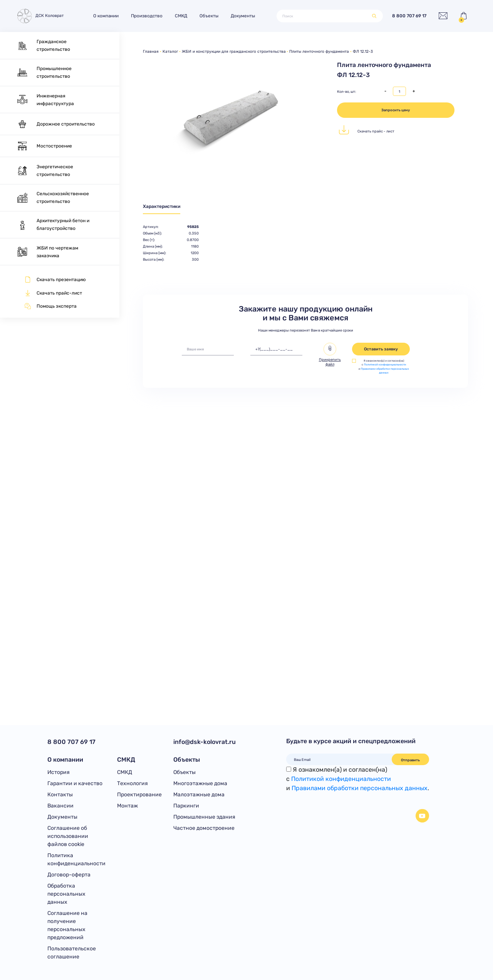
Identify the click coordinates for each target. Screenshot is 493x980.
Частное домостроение (204, 828)
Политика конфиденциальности (76, 859)
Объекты (209, 16)
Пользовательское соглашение (72, 953)
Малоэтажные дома (199, 795)
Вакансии (60, 806)
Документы (243, 16)
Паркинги (186, 806)
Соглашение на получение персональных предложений (67, 925)
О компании (106, 16)
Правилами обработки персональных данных (360, 788)
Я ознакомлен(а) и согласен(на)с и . (358, 779)
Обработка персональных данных (66, 894)
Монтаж (127, 806)
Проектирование (139, 795)
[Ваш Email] (339, 759)
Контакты (60, 795)
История (59, 772)
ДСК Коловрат (40, 16)
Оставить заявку (381, 349)
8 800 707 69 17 (409, 16)
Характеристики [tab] (162, 206)
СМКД (181, 16)
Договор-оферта (69, 875)
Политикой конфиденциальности (385, 365)
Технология (132, 783)
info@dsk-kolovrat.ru (205, 742)
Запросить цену (396, 110)
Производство (147, 16)
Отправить (410, 760)
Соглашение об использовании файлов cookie (68, 836)
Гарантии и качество (75, 783)
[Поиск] (324, 16)
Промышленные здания (204, 817)
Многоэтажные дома (200, 783)
